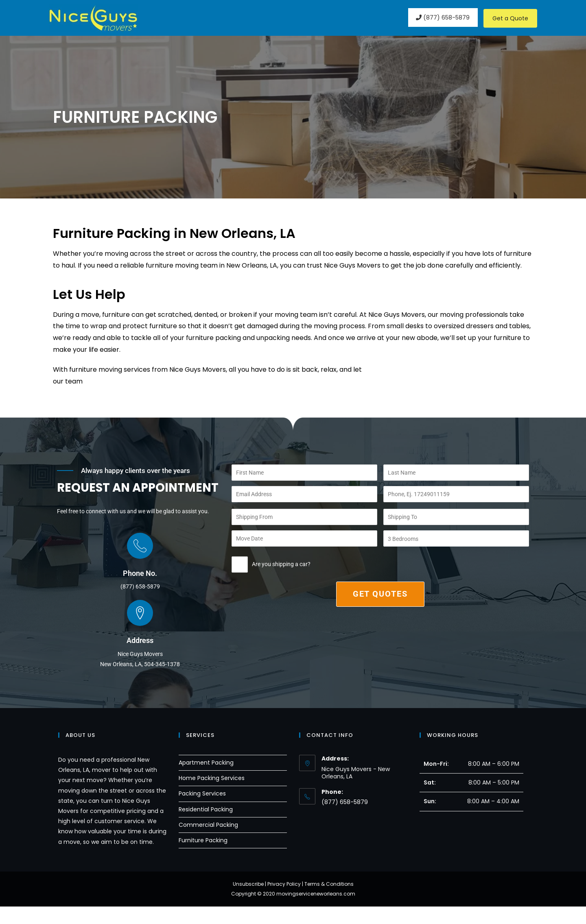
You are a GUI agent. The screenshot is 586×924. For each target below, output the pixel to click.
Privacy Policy (284, 901)
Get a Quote (510, 18)
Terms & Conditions (329, 901)
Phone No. (140, 591)
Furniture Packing (203, 858)
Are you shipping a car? (271, 566)
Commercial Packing (208, 842)
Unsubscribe (248, 901)
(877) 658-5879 (442, 17)
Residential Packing (206, 827)
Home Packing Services (212, 796)
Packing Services (202, 811)
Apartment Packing (206, 780)
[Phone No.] (140, 563)
